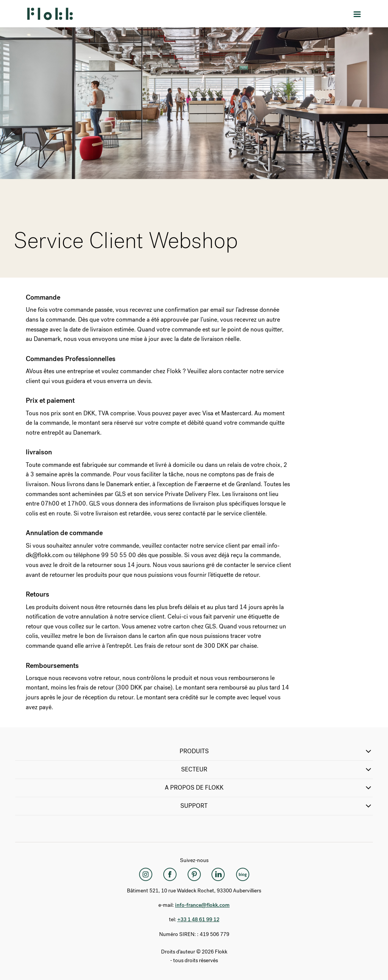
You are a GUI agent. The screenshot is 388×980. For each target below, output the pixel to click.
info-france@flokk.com (202, 905)
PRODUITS (276, 751)
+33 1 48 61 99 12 (198, 920)
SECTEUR (277, 770)
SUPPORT (277, 806)
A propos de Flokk (269, 788)
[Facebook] (170, 875)
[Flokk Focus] (242, 875)
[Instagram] (145, 875)
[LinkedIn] (218, 875)
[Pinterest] (194, 875)
